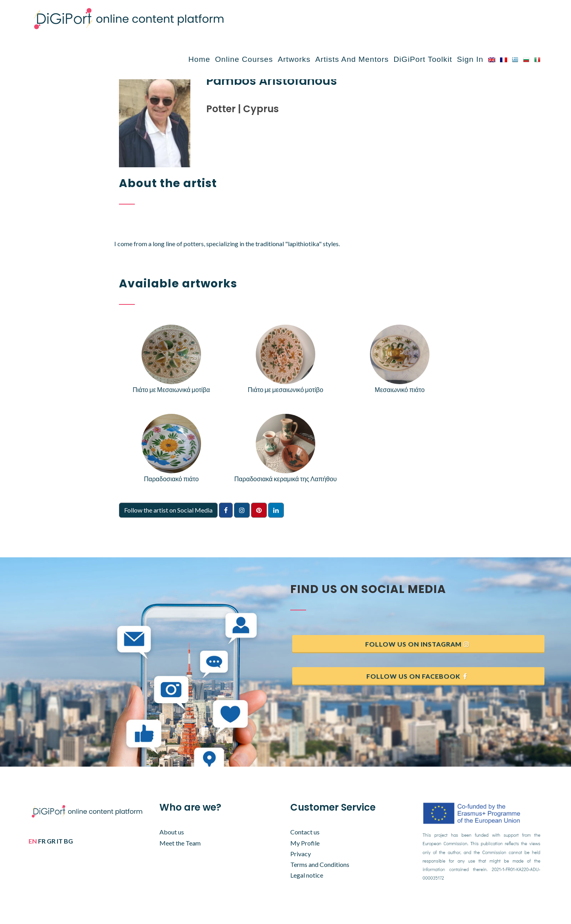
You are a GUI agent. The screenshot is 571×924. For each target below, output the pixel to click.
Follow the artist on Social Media (168, 510)
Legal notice (307, 875)
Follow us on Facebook (417, 676)
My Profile (305, 843)
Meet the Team (180, 843)
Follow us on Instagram (417, 644)
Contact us (305, 832)
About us (172, 832)
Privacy (301, 854)
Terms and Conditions (320, 864)
